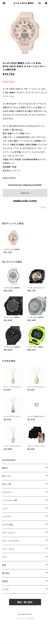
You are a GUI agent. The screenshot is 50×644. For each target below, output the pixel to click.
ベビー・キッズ (8, 549)
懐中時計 (6, 573)
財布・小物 (7, 484)
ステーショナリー (9, 533)
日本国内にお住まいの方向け (25, 201)
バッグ (5, 508)
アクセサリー (8, 492)
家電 (4, 565)
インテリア (6, 517)
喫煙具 (5, 581)
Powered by (25, 618)
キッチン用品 (8, 525)
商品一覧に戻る (25, 602)
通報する (44, 207)
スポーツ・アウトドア (11, 541)
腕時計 (5, 468)
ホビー (5, 557)
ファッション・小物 (10, 500)
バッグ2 (5, 589)
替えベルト (7, 476)
